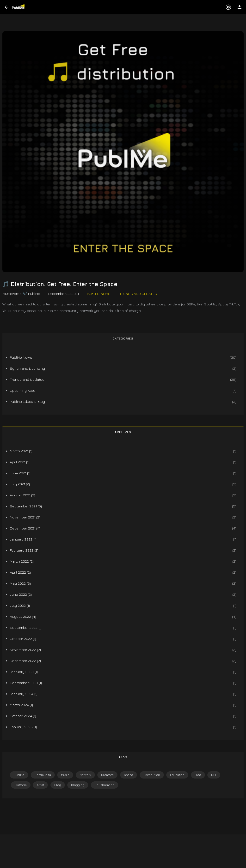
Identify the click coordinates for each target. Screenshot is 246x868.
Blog (58, 785)
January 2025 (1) (23, 727)
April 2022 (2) (20, 572)
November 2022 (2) (25, 650)
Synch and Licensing (27, 368)
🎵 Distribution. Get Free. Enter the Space (60, 284)
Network (85, 775)
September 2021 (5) (26, 506)
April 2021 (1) (20, 462)
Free (198, 775)
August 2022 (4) (23, 616)
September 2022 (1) (26, 627)
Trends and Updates (138, 294)
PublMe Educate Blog (27, 401)
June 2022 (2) (21, 594)
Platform (21, 785)
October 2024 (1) (23, 716)
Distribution (152, 775)
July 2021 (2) (20, 484)
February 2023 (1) (24, 672)
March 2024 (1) (21, 705)
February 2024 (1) (24, 694)
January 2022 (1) (23, 539)
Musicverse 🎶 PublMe (21, 294)
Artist (40, 785)
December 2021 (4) (25, 528)
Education (177, 775)
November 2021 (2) (25, 517)
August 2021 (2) (22, 495)
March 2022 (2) (22, 561)
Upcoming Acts (23, 390)
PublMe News (99, 294)
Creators (107, 775)
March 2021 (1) (21, 451)
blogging (78, 785)
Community (43, 775)
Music (65, 775)
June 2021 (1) (20, 473)
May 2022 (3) (20, 583)
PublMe (19, 775)
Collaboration (105, 785)
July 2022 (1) (20, 605)
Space (129, 775)
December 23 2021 (64, 294)
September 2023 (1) (26, 683)
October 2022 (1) (23, 639)
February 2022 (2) (24, 550)
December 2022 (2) (25, 661)
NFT (214, 775)
